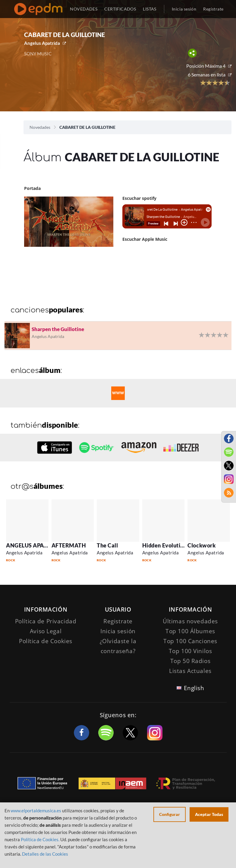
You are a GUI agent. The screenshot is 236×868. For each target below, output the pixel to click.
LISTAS (150, 9)
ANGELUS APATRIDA (33, 545)
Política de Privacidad (46, 621)
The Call (107, 545)
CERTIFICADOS (120, 9)
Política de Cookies (46, 641)
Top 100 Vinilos (190, 651)
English (194, 688)
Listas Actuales (190, 671)
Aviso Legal (46, 631)
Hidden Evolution (165, 545)
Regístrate (213, 9)
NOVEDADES (84, 9)
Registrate (118, 621)
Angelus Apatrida (42, 43)
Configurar (170, 814)
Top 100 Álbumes (190, 631)
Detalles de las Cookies (45, 854)
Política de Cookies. (40, 839)
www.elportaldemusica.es (36, 811)
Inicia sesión (184, 9)
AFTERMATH (69, 545)
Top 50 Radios (190, 661)
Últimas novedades (190, 621)
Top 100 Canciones (190, 641)
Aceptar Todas (209, 814)
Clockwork (201, 545)
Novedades (40, 127)
